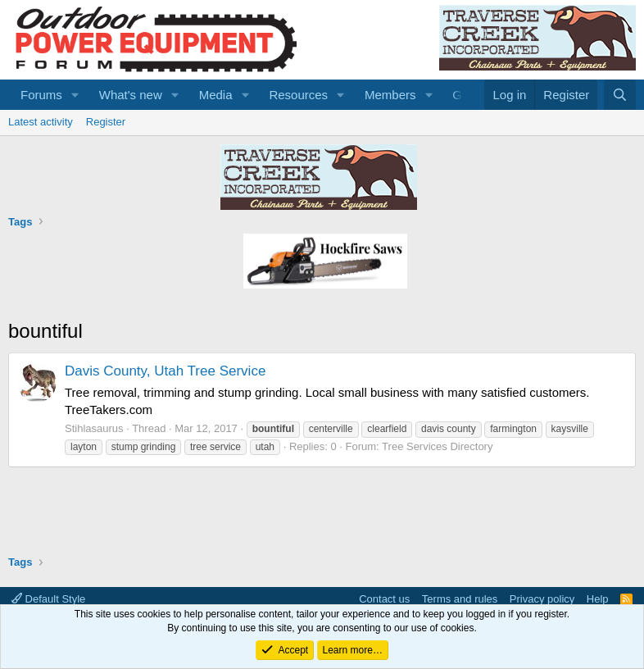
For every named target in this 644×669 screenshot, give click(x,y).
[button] (75, 95)
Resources (298, 95)
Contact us (384, 599)
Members (390, 95)
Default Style (48, 599)
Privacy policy (542, 599)
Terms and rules (460, 599)
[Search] (620, 95)
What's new (131, 95)
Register (106, 122)
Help (598, 599)
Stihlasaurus (94, 428)
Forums (41, 95)
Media (216, 95)
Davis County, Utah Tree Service (165, 371)
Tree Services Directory (437, 446)
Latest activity (41, 122)
